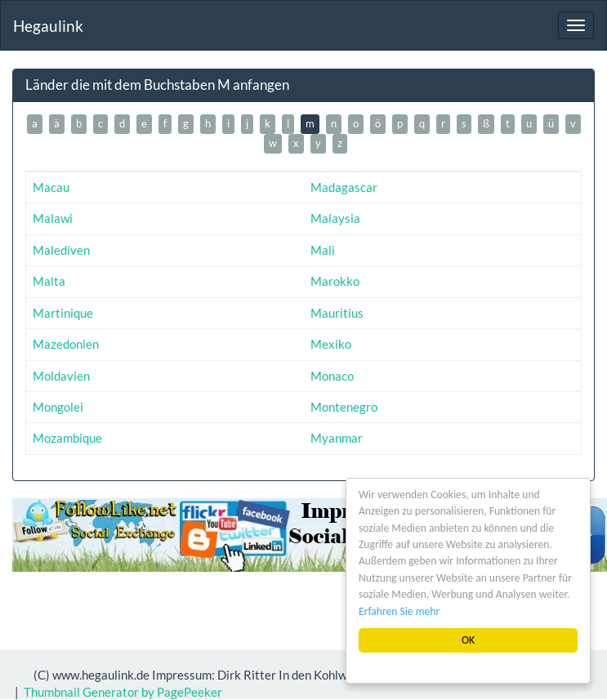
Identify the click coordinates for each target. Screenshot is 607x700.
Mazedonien (66, 344)
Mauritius (337, 313)
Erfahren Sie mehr (399, 611)
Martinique (63, 313)
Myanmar (337, 438)
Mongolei (58, 407)
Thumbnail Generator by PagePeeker (123, 692)
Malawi (53, 218)
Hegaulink (48, 26)
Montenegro (344, 407)
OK (468, 640)
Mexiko (331, 344)
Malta (49, 281)
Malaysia (335, 218)
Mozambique (67, 438)
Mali (323, 250)
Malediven (61, 250)
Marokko (335, 281)
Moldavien (61, 376)
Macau (51, 187)
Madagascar (344, 187)
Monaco (332, 376)
